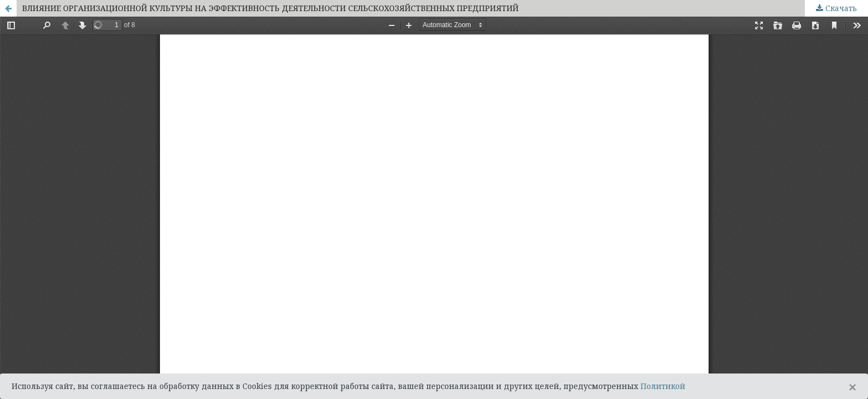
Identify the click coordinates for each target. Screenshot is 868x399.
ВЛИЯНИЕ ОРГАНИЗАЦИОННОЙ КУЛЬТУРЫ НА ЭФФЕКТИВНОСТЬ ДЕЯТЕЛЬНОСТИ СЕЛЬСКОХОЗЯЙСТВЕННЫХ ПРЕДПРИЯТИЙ (270, 8)
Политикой (663, 386)
